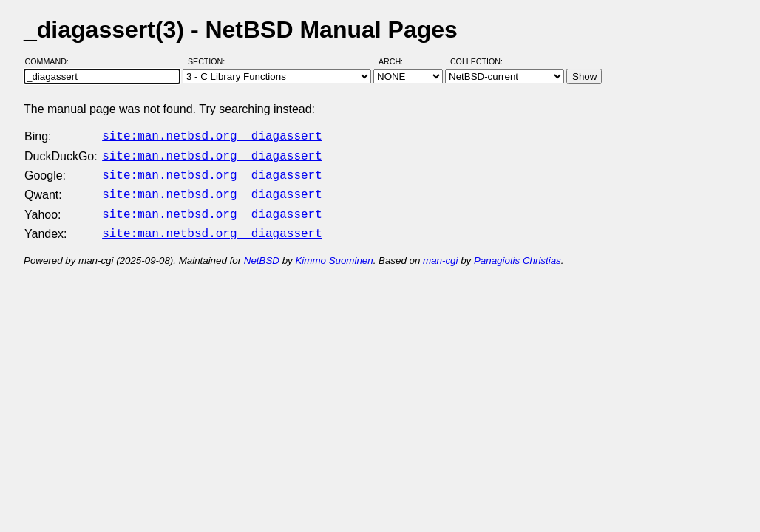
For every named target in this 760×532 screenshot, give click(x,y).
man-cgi (440, 252)
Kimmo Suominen (334, 252)
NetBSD (262, 252)
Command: (51, 61)
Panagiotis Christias (518, 252)
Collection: (476, 61)
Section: (210, 61)
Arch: (397, 61)
